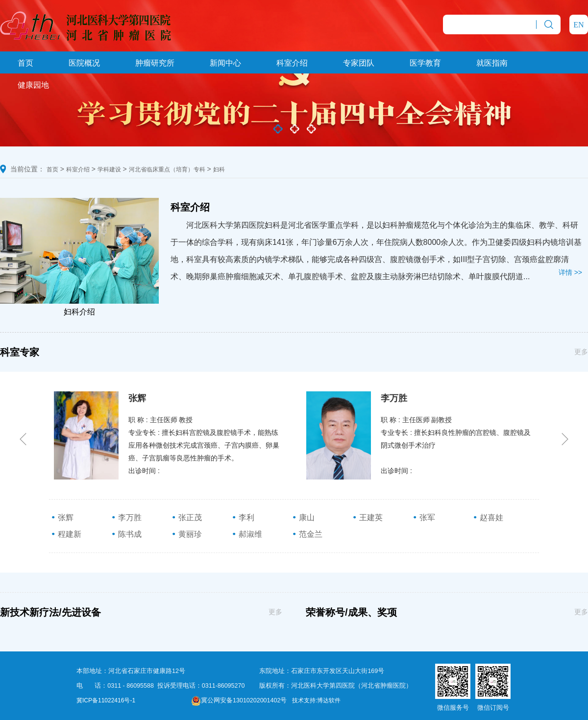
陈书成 (126, 534)
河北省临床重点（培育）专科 (167, 169)
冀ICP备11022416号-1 (106, 700)
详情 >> (570, 272)
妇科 (219, 169)
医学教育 (425, 63)
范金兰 (307, 534)
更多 (581, 352)
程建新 (66, 534)
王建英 (367, 517)
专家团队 (359, 63)
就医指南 (492, 63)
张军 (424, 517)
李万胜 (126, 517)
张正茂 (187, 517)
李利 (243, 517)
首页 (25, 63)
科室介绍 (292, 63)
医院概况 (84, 63)
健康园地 (33, 85)
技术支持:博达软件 (316, 700)
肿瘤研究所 (155, 63)
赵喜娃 (488, 517)
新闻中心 (225, 63)
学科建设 (109, 169)
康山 (303, 517)
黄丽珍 (187, 534)
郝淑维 (247, 534)
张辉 (62, 517)
